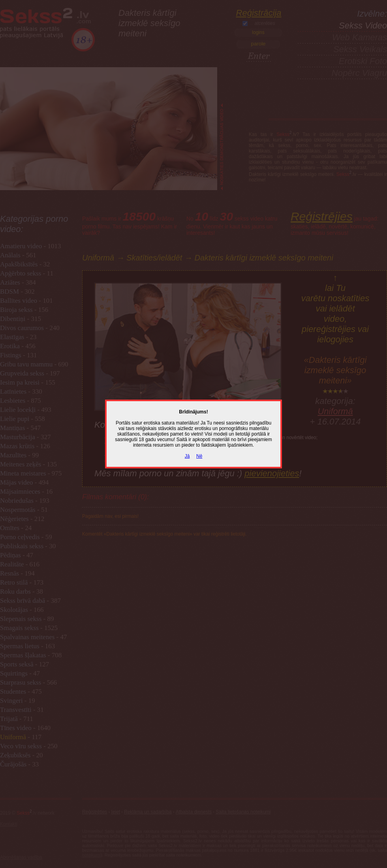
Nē (199, 456)
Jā (187, 456)
